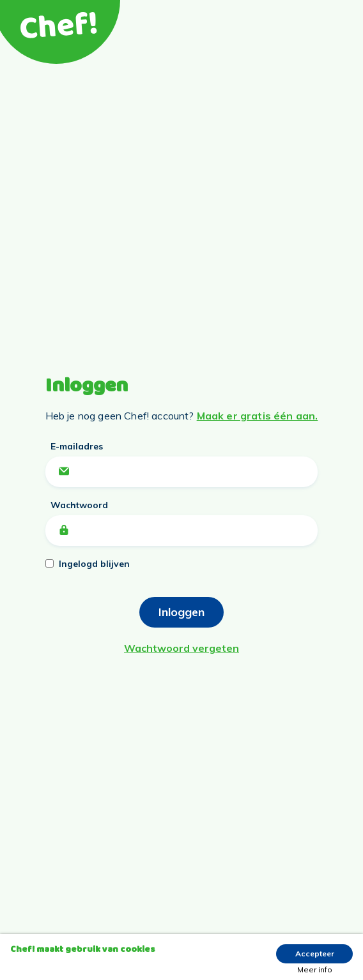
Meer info (315, 969)
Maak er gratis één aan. (258, 416)
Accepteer (315, 954)
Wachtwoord (79, 505)
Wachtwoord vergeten (181, 648)
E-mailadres (77, 446)
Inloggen (181, 612)
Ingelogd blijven (94, 564)
